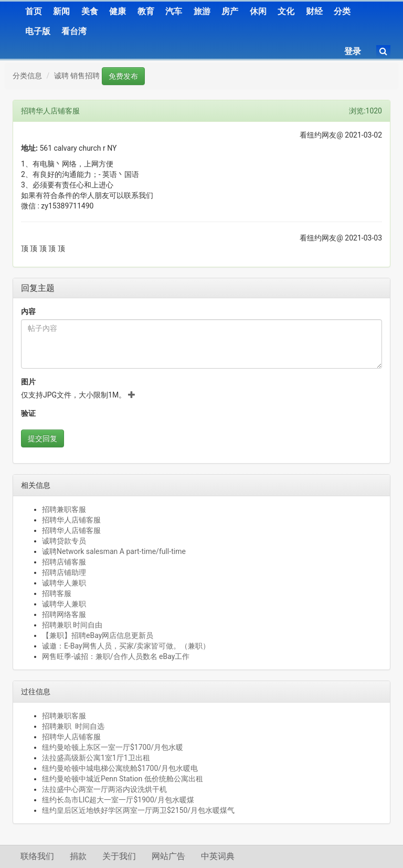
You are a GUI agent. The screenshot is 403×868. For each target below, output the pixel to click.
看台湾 (74, 31)
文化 (286, 11)
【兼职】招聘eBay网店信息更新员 (98, 635)
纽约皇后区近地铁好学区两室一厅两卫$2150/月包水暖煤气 (138, 810)
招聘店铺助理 (64, 572)
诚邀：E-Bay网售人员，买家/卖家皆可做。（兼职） (126, 646)
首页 (34, 11)
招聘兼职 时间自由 (72, 625)
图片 (28, 382)
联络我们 (37, 856)
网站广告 (168, 856)
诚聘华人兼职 (64, 583)
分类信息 (27, 76)
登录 (353, 51)
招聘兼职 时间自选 (73, 726)
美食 (90, 11)
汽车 (174, 11)
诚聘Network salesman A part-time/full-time (114, 551)
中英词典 (218, 856)
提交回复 (43, 438)
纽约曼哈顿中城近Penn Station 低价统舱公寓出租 (123, 779)
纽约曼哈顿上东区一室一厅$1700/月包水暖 (113, 747)
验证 (28, 413)
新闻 (61, 11)
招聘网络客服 (64, 614)
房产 (230, 11)
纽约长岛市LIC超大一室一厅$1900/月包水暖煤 (118, 800)
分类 (342, 11)
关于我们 (119, 856)
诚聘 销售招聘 (77, 76)
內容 (28, 311)
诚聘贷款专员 (64, 541)
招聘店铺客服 (64, 562)
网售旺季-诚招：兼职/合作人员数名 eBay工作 (116, 656)
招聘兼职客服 (64, 509)
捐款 (78, 856)
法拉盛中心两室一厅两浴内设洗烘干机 (104, 789)
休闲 (258, 11)
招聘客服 (57, 593)
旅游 (202, 11)
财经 (314, 11)
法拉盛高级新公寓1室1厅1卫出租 (96, 758)
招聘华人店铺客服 (71, 520)
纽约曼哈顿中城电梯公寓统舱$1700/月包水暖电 (120, 768)
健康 (118, 11)
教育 (146, 11)
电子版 (38, 31)
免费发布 (123, 76)
